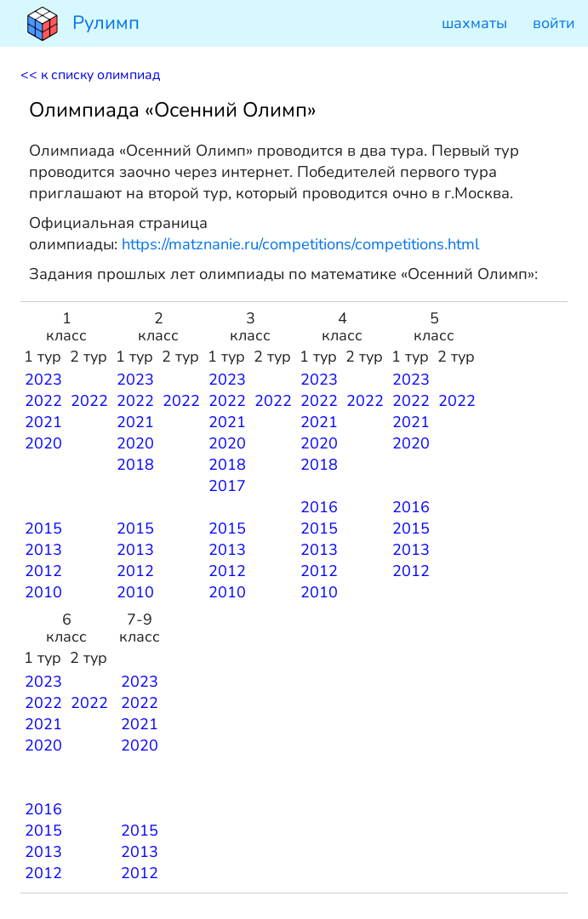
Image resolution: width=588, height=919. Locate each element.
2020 (43, 443)
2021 (43, 422)
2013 (43, 550)
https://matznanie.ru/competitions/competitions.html (300, 244)
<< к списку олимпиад (90, 75)
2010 (43, 592)
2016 (319, 507)
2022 (43, 401)
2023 (43, 380)
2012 (43, 571)
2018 (135, 465)
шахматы (474, 23)
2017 (227, 486)
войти (554, 23)
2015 (43, 528)
